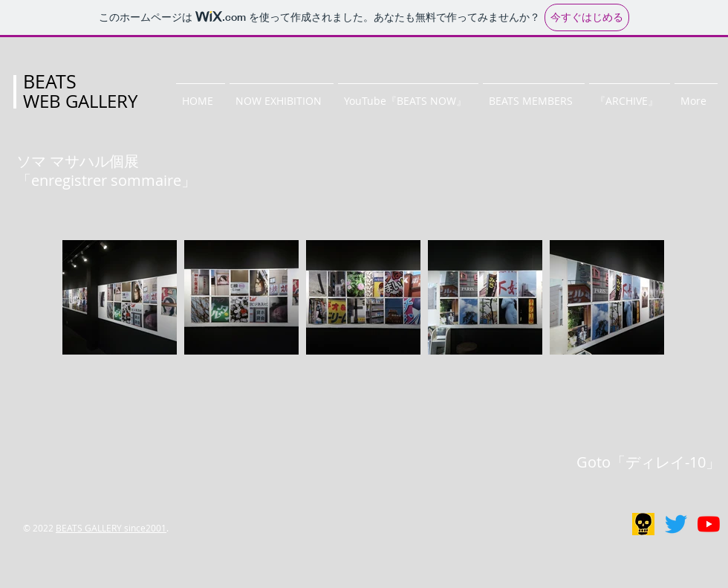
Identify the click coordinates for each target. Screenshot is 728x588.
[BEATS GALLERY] (676, 524)
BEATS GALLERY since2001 (111, 528)
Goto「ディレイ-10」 (649, 462)
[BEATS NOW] (709, 524)
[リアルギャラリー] (643, 524)
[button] (282, 94)
